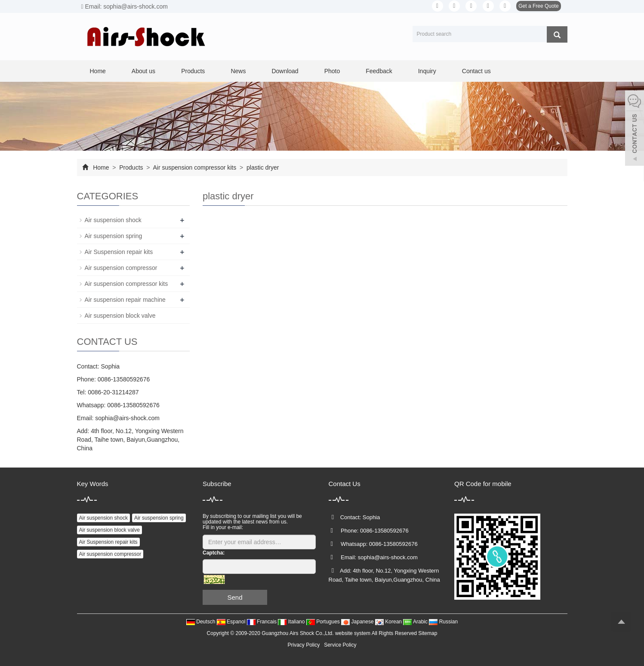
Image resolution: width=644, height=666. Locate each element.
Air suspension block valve (120, 316)
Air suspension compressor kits (195, 167)
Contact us (476, 71)
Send (235, 597)
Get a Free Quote (538, 6)
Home (98, 71)
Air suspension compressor (121, 268)
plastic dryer (262, 167)
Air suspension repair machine (125, 300)
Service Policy (340, 645)
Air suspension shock (113, 220)
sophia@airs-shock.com (127, 418)
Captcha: (214, 553)
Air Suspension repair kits (119, 252)
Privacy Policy (304, 645)
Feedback (379, 71)
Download (285, 71)
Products (193, 71)
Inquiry (427, 71)
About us (143, 71)
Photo (332, 71)
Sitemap (428, 633)
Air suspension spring (114, 236)
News (238, 71)
